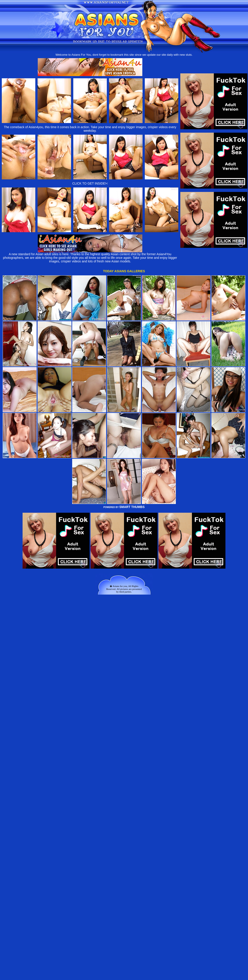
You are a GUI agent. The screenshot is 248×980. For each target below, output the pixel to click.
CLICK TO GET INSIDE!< (90, 183)
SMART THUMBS (132, 507)
